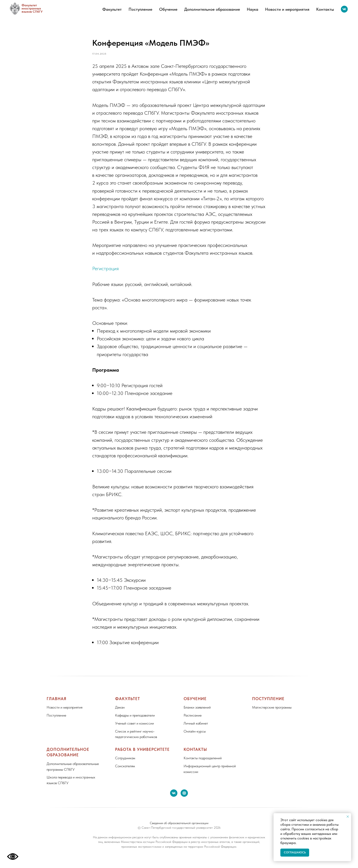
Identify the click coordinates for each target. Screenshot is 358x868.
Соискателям (125, 770)
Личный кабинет (196, 727)
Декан (120, 712)
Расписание (193, 719)
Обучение (168, 9)
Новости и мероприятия (287, 9)
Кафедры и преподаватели (135, 719)
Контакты (325, 9)
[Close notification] (348, 817)
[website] (184, 797)
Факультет (112, 9)
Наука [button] (253, 9)
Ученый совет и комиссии (134, 727)
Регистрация (105, 271)
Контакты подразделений (203, 762)
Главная (57, 703)
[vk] (344, 9)
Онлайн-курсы (195, 735)
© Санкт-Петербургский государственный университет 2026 (179, 832)
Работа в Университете (142, 754)
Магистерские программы (272, 712)
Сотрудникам (125, 762)
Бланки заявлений (197, 712)
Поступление (140, 9)
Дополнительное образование (212, 9)
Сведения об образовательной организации (179, 827)
